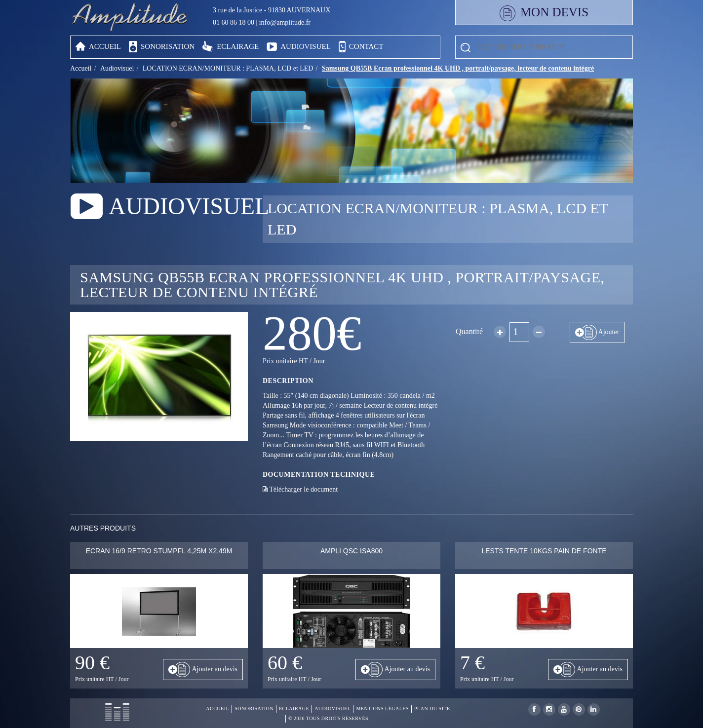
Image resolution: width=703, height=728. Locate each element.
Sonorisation (254, 709)
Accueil (81, 68)
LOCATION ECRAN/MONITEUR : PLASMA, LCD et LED (228, 68)
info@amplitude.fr (285, 22)
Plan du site (432, 709)
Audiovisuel (117, 68)
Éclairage (294, 709)
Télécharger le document (300, 489)
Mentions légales (382, 709)
